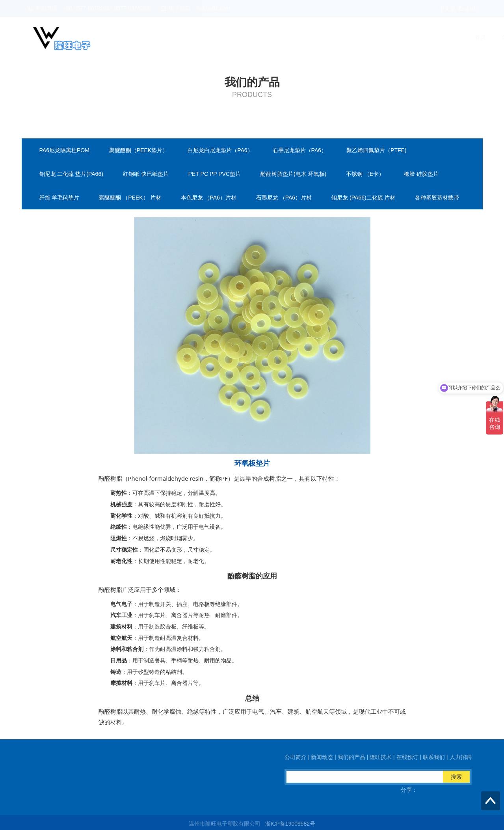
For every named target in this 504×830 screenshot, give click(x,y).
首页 (193, 37)
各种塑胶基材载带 (437, 198)
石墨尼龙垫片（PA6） (300, 150)
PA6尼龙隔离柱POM (64, 150)
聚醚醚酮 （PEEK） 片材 (130, 198)
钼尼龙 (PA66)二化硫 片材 (363, 198)
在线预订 (382, 37)
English (468, 9)
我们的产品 (304, 37)
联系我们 (420, 37)
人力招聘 (458, 37)
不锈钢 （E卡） (365, 174)
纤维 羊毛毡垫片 (60, 198)
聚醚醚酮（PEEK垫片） (139, 150)
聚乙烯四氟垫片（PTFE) (376, 150)
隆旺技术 (344, 37)
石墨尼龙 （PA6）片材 (284, 198)
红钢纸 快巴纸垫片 (146, 174)
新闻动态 (263, 37)
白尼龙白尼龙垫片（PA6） (220, 150)
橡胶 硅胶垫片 (421, 174)
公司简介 (225, 37)
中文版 (447, 9)
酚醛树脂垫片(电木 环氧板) (293, 174)
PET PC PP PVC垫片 (215, 174)
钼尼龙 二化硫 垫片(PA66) (71, 174)
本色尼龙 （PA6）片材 (209, 198)
